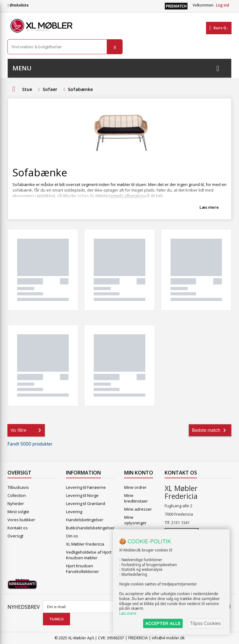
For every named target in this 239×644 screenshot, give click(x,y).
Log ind (223, 5)
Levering (74, 512)
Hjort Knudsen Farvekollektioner (82, 569)
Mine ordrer (135, 487)
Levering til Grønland (86, 503)
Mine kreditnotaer (136, 498)
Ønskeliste (18, 5)
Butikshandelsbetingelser (90, 528)
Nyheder (16, 503)
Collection (17, 495)
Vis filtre (27, 430)
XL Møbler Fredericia (85, 544)
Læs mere (209, 207)
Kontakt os (18, 528)
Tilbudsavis (18, 487)
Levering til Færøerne (86, 487)
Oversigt (15, 536)
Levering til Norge (82, 495)
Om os (72, 536)
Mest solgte (18, 512)
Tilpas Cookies (205, 623)
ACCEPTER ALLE (163, 623)
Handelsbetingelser (85, 520)
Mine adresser (138, 509)
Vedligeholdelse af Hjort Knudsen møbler (89, 555)
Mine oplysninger (135, 520)
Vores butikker (21, 520)
